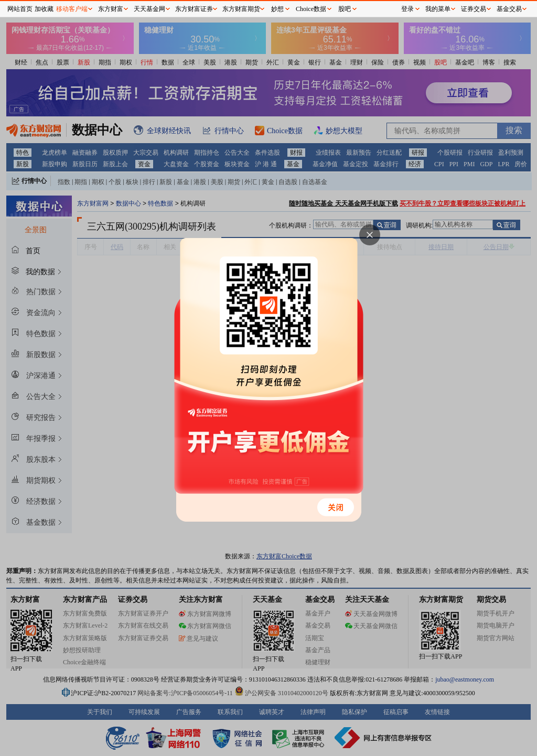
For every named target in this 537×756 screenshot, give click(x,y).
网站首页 (20, 9)
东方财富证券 (194, 9)
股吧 (345, 9)
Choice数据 (311, 9)
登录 (407, 9)
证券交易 (474, 9)
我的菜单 (438, 9)
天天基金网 (149, 9)
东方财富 (111, 9)
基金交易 (509, 9)
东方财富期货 (241, 9)
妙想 (277, 9)
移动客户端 (72, 9)
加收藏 (44, 9)
